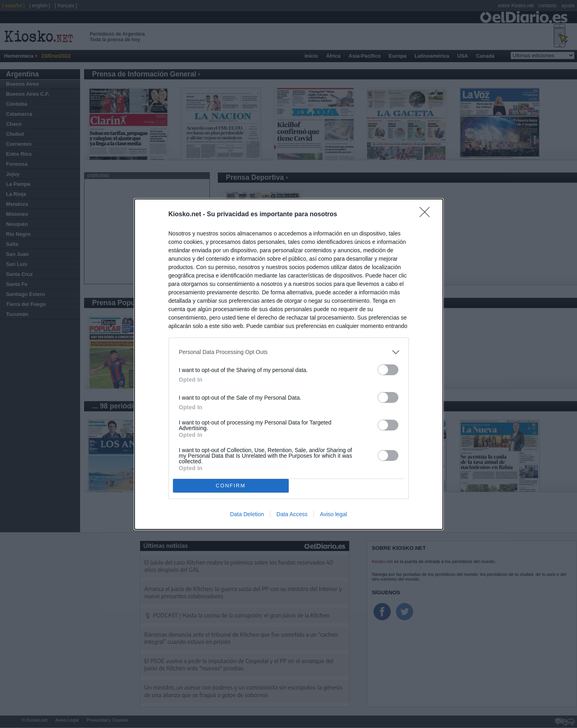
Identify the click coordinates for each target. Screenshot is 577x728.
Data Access (292, 514)
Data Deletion (247, 514)
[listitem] (289, 352)
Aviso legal (333, 514)
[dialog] (289, 364)
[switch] (388, 370)
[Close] (427, 215)
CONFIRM (231, 486)
